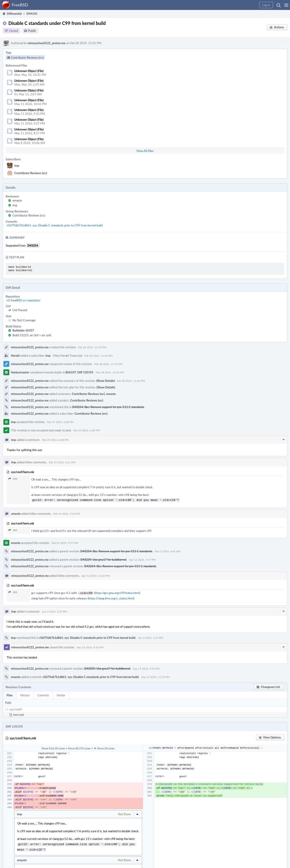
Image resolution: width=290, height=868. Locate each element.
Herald (15, 356)
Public (32, 31)
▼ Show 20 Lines (104, 747)
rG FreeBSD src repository (24, 300)
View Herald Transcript (68, 356)
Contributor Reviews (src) (31, 173)
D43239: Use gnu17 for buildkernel (103, 559)
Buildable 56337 (23, 330)
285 (13, 479)
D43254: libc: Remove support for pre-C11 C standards (108, 407)
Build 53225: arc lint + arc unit (32, 335)
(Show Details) (106, 381)
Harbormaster (20, 372)
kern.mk (19, 714)
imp (17, 166)
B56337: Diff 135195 (79, 372)
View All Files (145, 151)
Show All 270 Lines (79, 747)
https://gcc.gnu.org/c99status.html (117, 592)
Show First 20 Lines (53, 747)
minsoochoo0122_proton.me (47, 43)
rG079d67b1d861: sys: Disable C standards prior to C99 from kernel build (55, 225)
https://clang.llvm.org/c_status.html (111, 597)
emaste (17, 200)
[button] (286, 5)
